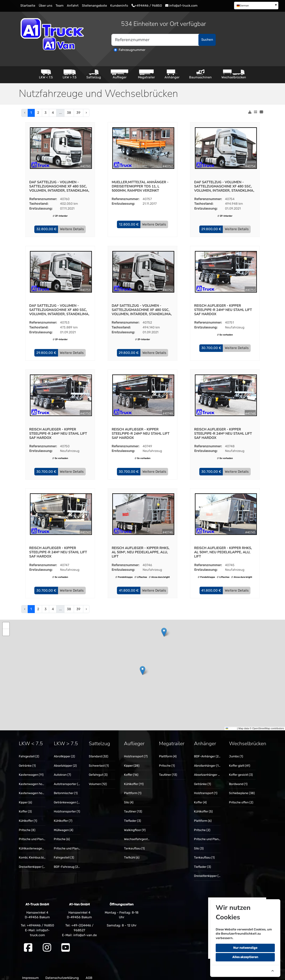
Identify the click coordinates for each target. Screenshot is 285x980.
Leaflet (231, 725)
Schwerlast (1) (99, 762)
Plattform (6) (203, 817)
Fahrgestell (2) (29, 752)
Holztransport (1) (206, 789)
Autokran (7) (62, 771)
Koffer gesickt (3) (241, 771)
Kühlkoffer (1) (28, 817)
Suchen (207, 40)
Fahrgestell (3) (64, 853)
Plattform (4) (168, 752)
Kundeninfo (119, 6)
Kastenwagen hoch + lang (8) (39, 789)
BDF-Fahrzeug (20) (67, 863)
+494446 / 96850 (147, 6)
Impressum (30, 974)
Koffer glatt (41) (240, 762)
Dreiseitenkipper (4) (32, 863)
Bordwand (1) (238, 780)
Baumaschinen (200, 74)
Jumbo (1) (236, 752)
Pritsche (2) (202, 826)
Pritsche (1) (167, 762)
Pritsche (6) (62, 835)
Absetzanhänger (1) (208, 771)
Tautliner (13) (133, 808)
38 (69, 113)
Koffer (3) (25, 808)
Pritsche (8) (27, 826)
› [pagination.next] (86, 113)
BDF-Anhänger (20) (208, 752)
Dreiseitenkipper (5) (208, 872)
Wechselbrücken (234, 74)
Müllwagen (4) (64, 826)
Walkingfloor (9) (135, 826)
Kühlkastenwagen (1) (33, 844)
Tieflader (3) (133, 817)
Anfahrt (73, 6)
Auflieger (119, 74)
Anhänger (172, 74)
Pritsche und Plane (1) (34, 835)
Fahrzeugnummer (132, 50)
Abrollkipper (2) (64, 752)
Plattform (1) (133, 789)
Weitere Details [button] (72, 229)
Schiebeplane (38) (242, 789)
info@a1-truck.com (181, 6)
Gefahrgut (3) (98, 771)
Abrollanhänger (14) (208, 762)
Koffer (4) (200, 798)
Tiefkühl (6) (132, 853)
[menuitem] (256, 5)
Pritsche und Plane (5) (209, 835)
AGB (89, 974)
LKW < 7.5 (46, 74)
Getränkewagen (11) (68, 798)
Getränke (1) (27, 762)
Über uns (46, 6)
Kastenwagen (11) (31, 771)
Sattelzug (94, 74)
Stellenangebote (94, 6)
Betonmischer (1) (66, 789)
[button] (46, 229)
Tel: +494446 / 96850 (37, 922)
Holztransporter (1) (67, 808)
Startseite (28, 6)
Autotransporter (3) (67, 780)
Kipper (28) (132, 762)
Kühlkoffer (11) (134, 780)
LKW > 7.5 (70, 74)
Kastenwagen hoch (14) (35, 780)
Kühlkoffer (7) (63, 817)
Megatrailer (146, 74)
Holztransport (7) (136, 752)
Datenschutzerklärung (62, 974)
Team (60, 6)
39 (78, 113)
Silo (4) (129, 798)
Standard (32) (99, 752)
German (243, 6)
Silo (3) (199, 844)
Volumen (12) (98, 780)
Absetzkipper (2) (65, 762)
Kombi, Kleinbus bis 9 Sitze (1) (39, 853)
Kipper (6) (25, 798)
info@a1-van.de (85, 931)
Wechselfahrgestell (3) (140, 835)
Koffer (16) (131, 771)
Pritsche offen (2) (241, 798)
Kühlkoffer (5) (203, 808)
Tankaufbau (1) (134, 844)
